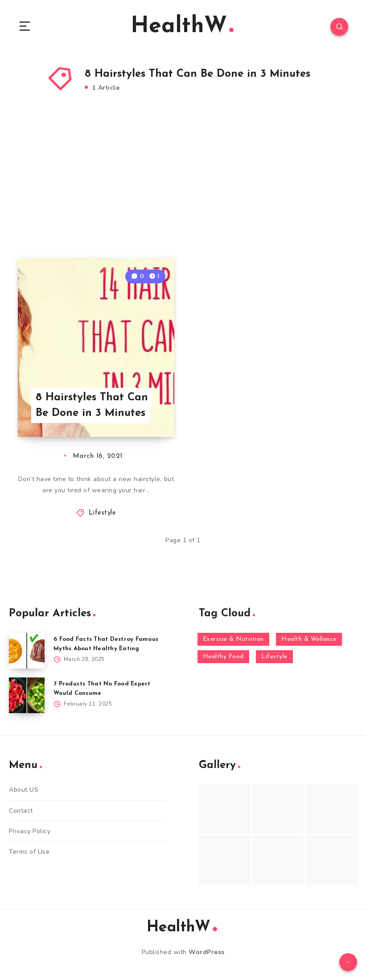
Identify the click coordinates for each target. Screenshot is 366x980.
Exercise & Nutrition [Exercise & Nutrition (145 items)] (233, 639)
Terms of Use (29, 852)
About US (24, 790)
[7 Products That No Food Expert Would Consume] (27, 695)
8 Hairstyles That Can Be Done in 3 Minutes (92, 405)
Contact (21, 811)
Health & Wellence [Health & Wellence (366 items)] (309, 639)
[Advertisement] (183, 187)
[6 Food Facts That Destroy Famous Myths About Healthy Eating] (27, 651)
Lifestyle (103, 513)
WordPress (207, 952)
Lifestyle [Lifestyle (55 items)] (274, 657)
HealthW (182, 27)
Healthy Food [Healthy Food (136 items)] (223, 657)
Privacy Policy (30, 831)
